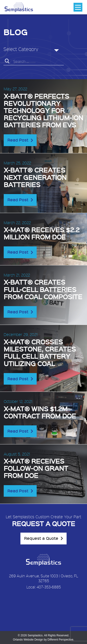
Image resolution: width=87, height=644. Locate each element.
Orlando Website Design (28, 640)
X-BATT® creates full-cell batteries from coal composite (43, 289)
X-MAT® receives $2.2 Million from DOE (42, 233)
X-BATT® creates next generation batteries (35, 177)
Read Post (18, 140)
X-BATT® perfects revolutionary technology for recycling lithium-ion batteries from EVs (43, 110)
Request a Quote (41, 538)
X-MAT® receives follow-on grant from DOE (36, 468)
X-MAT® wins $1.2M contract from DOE (40, 412)
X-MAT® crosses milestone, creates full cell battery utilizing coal (40, 353)
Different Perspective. (61, 640)
